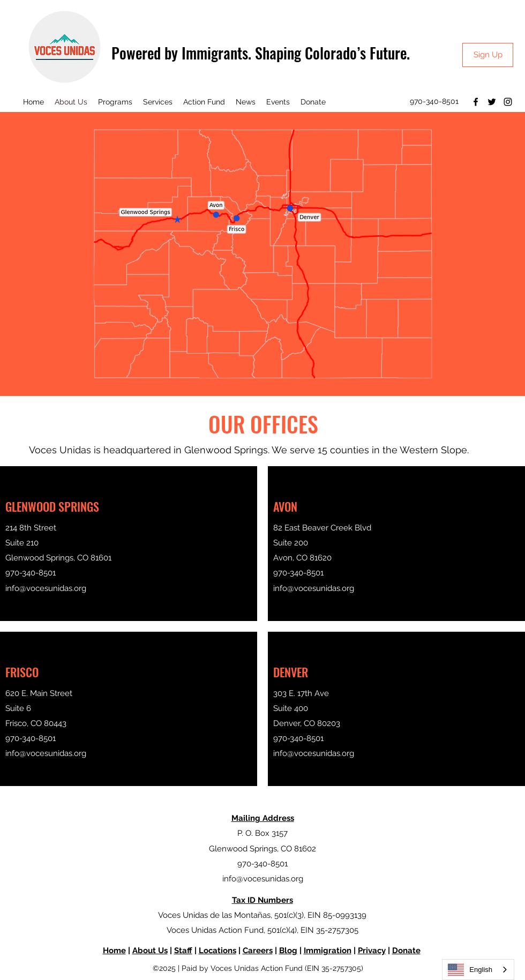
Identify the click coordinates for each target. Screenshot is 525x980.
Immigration (328, 951)
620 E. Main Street (39, 693)
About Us (150, 951)
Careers (258, 951)
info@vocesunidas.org (46, 588)
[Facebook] (476, 102)
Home (114, 951)
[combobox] (478, 970)
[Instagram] (508, 102)
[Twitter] (492, 102)
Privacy (372, 951)
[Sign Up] (488, 55)
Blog (288, 951)
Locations (217, 951)
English (470, 970)
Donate (406, 951)
